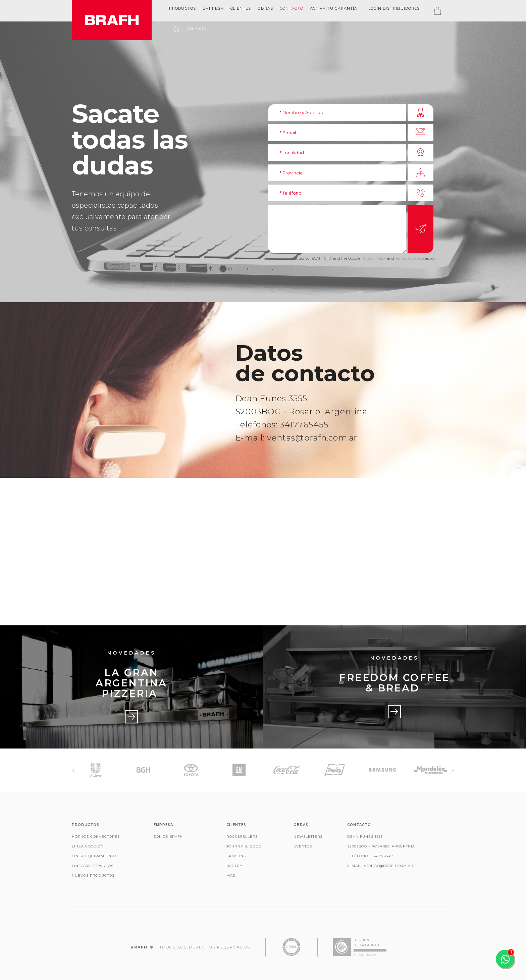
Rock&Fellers (242, 837)
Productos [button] (182, 8)
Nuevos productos (93, 875)
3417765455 (304, 425)
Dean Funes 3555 (271, 398)
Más (231, 875)
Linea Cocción (88, 846)
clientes (241, 8)
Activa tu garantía (334, 8)
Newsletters (308, 837)
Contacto (292, 8)
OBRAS (265, 8)
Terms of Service (410, 258)
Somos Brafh (168, 837)
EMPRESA (213, 8)
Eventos (303, 846)
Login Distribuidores (394, 8)
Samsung (236, 856)
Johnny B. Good (244, 846)
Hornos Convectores (96, 837)
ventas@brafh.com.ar (312, 438)
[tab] (182, 9)
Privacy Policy (374, 258)
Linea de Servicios (93, 866)
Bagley (234, 866)
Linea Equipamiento (94, 856)
